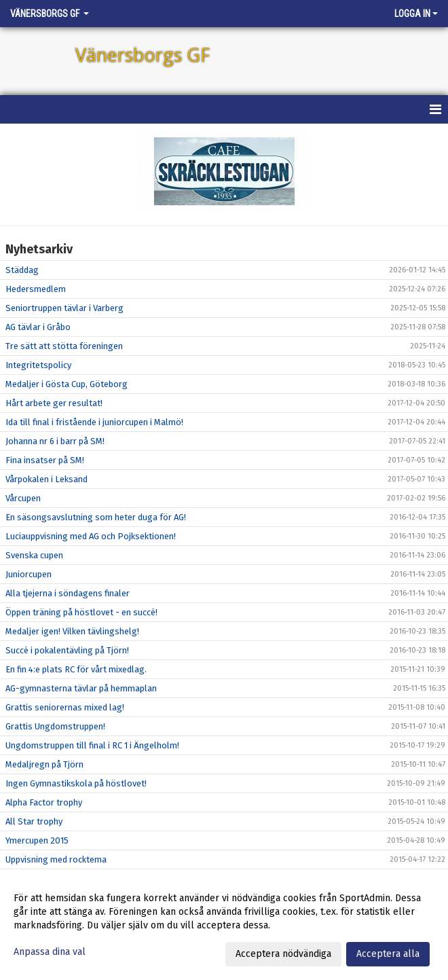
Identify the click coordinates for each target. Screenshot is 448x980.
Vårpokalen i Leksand (46, 479)
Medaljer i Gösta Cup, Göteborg (67, 384)
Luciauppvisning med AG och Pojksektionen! (91, 536)
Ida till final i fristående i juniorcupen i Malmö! (94, 422)
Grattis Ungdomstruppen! (55, 726)
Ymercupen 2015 (37, 840)
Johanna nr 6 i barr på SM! (55, 441)
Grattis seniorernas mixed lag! (65, 707)
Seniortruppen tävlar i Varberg (64, 308)
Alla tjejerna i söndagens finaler (68, 593)
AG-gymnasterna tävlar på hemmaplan (81, 688)
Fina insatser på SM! (45, 460)
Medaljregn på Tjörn (44, 764)
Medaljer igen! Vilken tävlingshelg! (72, 631)
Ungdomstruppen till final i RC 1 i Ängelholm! (92, 745)
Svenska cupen (34, 555)
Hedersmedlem (36, 289)
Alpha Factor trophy (44, 802)
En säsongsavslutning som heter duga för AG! (96, 517)
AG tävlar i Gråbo (38, 327)
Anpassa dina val (50, 952)
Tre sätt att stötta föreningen (64, 346)
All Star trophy (34, 821)
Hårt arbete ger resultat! (54, 403)
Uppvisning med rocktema (56, 859)
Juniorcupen (29, 574)
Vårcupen (23, 498)
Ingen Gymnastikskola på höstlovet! (76, 783)
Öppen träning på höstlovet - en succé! (81, 612)
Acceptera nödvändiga (283, 954)
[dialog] (224, 926)
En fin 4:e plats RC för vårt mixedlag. (76, 669)
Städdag (22, 270)
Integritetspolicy (38, 365)
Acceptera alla (388, 954)
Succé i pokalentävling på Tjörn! (67, 650)
